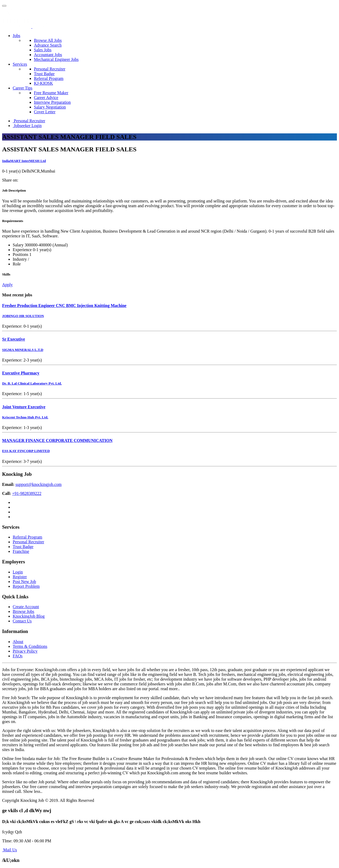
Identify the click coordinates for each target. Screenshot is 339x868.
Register (20, 577)
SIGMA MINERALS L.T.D (23, 350)
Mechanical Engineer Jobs (56, 59)
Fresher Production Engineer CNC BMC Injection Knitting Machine (64, 306)
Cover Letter (45, 112)
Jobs (16, 36)
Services (20, 64)
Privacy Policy (25, 651)
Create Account (26, 607)
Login (18, 572)
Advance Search (48, 45)
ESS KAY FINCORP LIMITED (26, 451)
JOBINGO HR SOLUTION (23, 316)
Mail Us (10, 850)
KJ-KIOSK (43, 83)
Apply (7, 285)
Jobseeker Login (27, 126)
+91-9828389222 (27, 493)
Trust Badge (44, 74)
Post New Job (24, 582)
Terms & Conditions (30, 646)
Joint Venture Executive (24, 407)
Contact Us (22, 621)
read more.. (170, 689)
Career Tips (23, 88)
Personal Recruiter (50, 69)
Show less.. (33, 791)
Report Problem (26, 586)
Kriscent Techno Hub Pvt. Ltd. (25, 417)
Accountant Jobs (48, 55)
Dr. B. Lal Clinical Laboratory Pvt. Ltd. (32, 383)
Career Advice (46, 98)
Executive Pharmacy (21, 373)
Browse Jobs (23, 611)
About (18, 642)
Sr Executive (14, 339)
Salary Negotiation (50, 107)
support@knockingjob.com (38, 484)
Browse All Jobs (48, 40)
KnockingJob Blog (29, 616)
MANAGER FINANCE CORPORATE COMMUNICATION (57, 440)
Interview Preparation (52, 102)
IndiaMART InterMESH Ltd (24, 161)
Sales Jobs (43, 50)
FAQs (18, 656)
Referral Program (49, 78)
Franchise (21, 551)
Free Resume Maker (51, 93)
